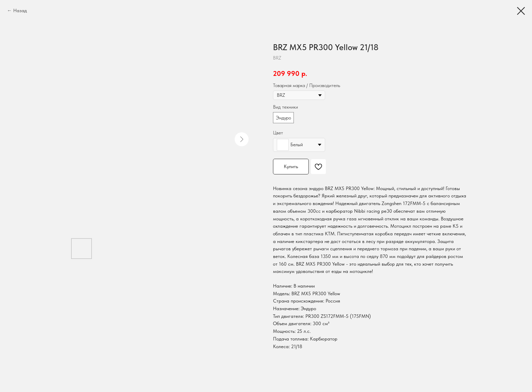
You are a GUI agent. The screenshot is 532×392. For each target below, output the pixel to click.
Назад (20, 10)
